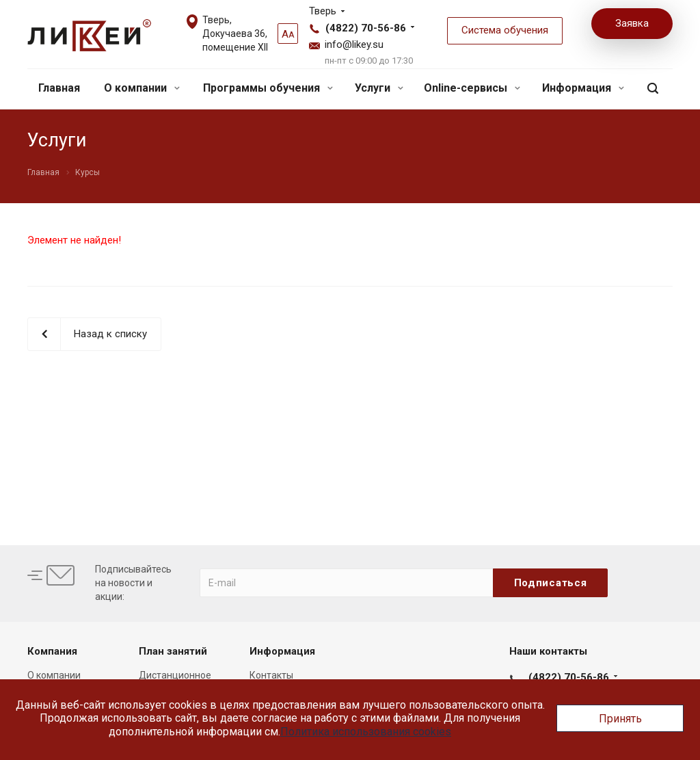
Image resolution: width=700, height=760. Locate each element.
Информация (583, 88)
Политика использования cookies (366, 732)
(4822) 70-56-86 (366, 28)
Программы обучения (268, 88)
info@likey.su (354, 44)
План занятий (173, 651)
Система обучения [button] (505, 30)
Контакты (271, 675)
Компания (52, 651)
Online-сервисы (472, 88)
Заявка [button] (632, 23)
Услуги (379, 88)
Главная (59, 88)
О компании (142, 88)
